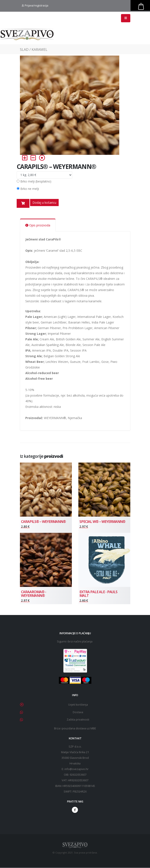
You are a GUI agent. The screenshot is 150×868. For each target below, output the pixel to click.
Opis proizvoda (38, 225)
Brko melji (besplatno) (36, 181)
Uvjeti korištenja (78, 705)
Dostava (78, 713)
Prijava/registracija (35, 6)
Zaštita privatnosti (78, 720)
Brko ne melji (30, 189)
